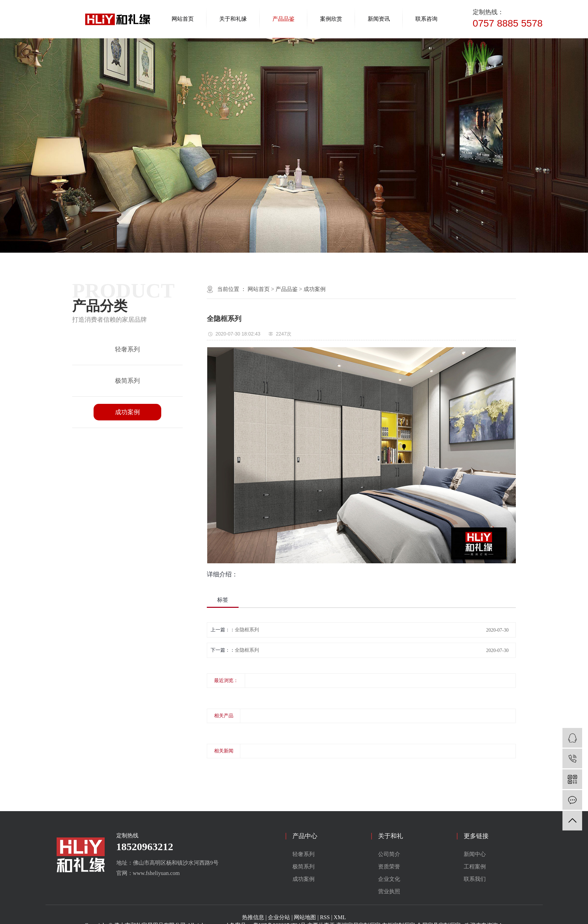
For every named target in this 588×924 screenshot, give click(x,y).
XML (340, 917)
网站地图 (305, 917)
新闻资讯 (379, 19)
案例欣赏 (331, 19)
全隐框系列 (247, 630)
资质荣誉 (389, 867)
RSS (325, 917)
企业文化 (389, 879)
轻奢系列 (127, 349)
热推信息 (253, 917)
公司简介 (389, 854)
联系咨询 (426, 19)
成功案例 (127, 412)
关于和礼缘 (233, 19)
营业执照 (389, 891)
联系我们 (475, 879)
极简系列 (127, 381)
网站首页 (183, 19)
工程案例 (475, 867)
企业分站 (279, 917)
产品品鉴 (283, 19)
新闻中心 (475, 854)
